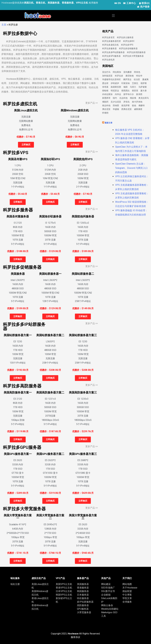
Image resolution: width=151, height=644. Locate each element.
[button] (113, 16)
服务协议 (75, 637)
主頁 (4, 25)
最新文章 (109, 123)
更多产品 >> (92, 103)
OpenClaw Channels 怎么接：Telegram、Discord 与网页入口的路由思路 (131, 168)
